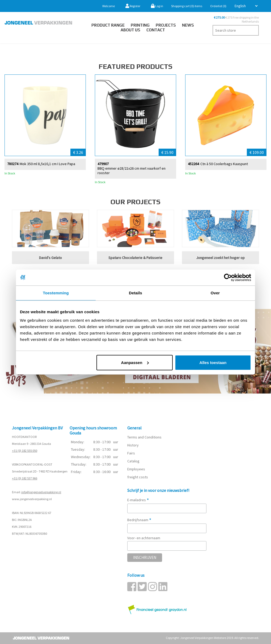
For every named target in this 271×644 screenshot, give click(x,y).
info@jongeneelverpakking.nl (41, 492)
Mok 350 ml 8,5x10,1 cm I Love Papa (47, 164)
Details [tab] (135, 293)
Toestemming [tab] (56, 293)
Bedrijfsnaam (139, 520)
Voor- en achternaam (144, 538)
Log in (157, 6)
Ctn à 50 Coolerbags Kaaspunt (224, 164)
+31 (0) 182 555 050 (25, 451)
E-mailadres (138, 500)
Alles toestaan (213, 362)
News (188, 25)
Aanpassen (135, 362)
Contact (156, 30)
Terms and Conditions (144, 437)
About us (130, 30)
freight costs (138, 477)
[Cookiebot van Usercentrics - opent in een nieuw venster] (228, 278)
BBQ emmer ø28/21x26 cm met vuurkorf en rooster (132, 170)
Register (133, 6)
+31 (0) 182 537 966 (25, 478)
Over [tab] (215, 293)
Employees (136, 469)
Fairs (131, 453)
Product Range (108, 25)
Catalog (133, 461)
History (133, 445)
